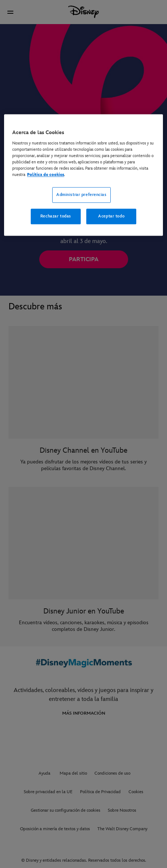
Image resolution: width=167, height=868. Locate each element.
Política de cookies (46, 175)
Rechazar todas (56, 217)
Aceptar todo (111, 217)
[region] (83, 175)
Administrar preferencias (81, 195)
